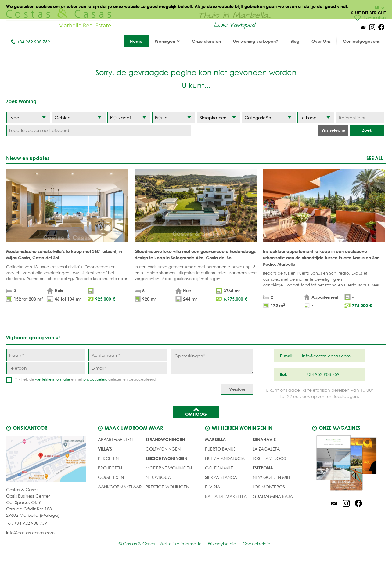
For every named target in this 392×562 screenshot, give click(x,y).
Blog (295, 41)
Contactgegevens (361, 41)
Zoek (367, 130)
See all (375, 158)
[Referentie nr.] (360, 117)
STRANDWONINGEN (165, 439)
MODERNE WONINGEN (169, 468)
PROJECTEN (110, 468)
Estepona (263, 468)
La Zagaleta (266, 449)
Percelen (108, 458)
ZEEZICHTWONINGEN (166, 458)
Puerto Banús (220, 449)
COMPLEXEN (111, 477)
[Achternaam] (128, 355)
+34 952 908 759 (30, 42)
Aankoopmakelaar (120, 487)
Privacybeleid (222, 544)
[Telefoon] (46, 368)
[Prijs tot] (174, 117)
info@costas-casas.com (30, 533)
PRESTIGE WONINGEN (167, 487)
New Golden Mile (272, 477)
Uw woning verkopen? (256, 41)
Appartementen (115, 439)
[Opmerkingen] (212, 361)
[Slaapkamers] (218, 117)
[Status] (316, 117)
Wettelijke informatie (180, 544)
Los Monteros (269, 487)
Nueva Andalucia (225, 458)
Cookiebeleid (257, 544)
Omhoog (196, 411)
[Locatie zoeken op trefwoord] (99, 130)
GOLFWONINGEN (163, 449)
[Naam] (46, 355)
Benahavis (264, 439)
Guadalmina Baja (273, 496)
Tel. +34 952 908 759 (27, 523)
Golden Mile (219, 468)
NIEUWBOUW (158, 477)
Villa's (105, 449)
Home (136, 41)
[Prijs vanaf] (129, 117)
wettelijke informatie (53, 379)
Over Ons (321, 41)
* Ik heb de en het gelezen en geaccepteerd (85, 379)
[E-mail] (128, 368)
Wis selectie (333, 130)
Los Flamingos (269, 458)
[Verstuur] (237, 389)
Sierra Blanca (221, 477)
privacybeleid (95, 379)
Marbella (215, 439)
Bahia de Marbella (226, 496)
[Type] (28, 117)
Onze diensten (206, 41)
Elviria (212, 487)
